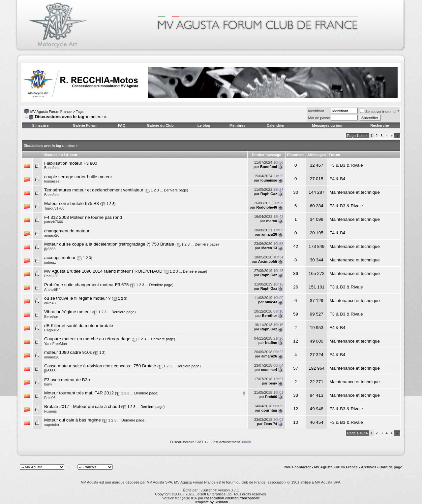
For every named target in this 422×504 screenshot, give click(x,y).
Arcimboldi (268, 261)
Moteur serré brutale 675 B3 (72, 203)
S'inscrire (41, 125)
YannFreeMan (56, 344)
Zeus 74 (270, 424)
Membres (237, 125)
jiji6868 (50, 249)
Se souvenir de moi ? (380, 112)
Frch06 (50, 398)
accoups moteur (60, 258)
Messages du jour (327, 125)
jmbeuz (50, 262)
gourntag (269, 410)
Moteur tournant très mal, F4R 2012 (79, 393)
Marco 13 (269, 248)
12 (296, 341)
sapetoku (52, 425)
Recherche (379, 125)
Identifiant (316, 111)
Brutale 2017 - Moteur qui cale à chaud (82, 406)
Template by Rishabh (211, 502)
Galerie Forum (85, 125)
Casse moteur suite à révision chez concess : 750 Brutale (100, 366)
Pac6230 (51, 276)
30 (296, 192)
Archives (369, 467)
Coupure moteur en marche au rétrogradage (87, 339)
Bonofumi (52, 168)
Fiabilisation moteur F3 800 (71, 163)
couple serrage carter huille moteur (78, 177)
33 (296, 395)
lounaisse (52, 181)
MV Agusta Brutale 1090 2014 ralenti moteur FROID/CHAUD (103, 271)
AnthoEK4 (52, 289)
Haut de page (391, 467)
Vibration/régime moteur (68, 312)
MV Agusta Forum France (51, 112)
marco (271, 221)
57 (296, 368)
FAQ (122, 125)
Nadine (271, 343)
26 (296, 287)
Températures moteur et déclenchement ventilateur (94, 190)
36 (296, 273)
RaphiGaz (269, 194)
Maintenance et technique (355, 192)
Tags (80, 112)
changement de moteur (67, 231)
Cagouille (52, 330)
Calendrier (276, 125)
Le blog (204, 125)
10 (296, 422)
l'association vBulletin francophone (232, 498)
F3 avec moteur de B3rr (67, 380)
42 (296, 246)
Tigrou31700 (54, 208)
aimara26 (52, 235)
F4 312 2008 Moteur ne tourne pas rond (83, 217)
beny (48, 384)
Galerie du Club (160, 125)
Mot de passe (319, 118)
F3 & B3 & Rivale (346, 165)
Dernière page (175, 190)
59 (296, 314)
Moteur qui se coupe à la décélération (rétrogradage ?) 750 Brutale (109, 244)
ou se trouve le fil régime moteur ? (77, 298)
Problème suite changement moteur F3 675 (86, 285)
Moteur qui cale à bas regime (73, 420)
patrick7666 (54, 222)
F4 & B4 (337, 179)
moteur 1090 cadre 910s (68, 352)
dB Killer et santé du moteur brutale (79, 326)
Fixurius (51, 411)
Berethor (51, 317)
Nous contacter (298, 467)
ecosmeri (269, 370)
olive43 (50, 303)
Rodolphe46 (267, 207)
